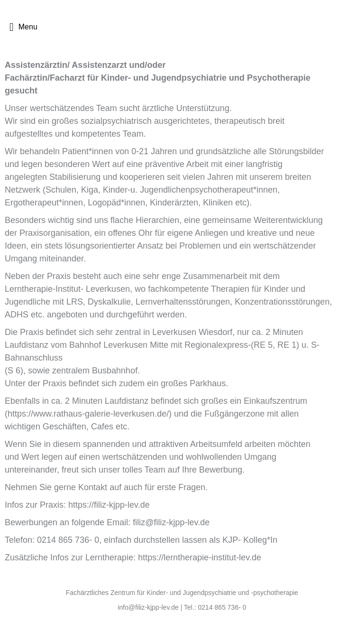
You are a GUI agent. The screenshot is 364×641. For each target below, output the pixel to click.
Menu (23, 27)
